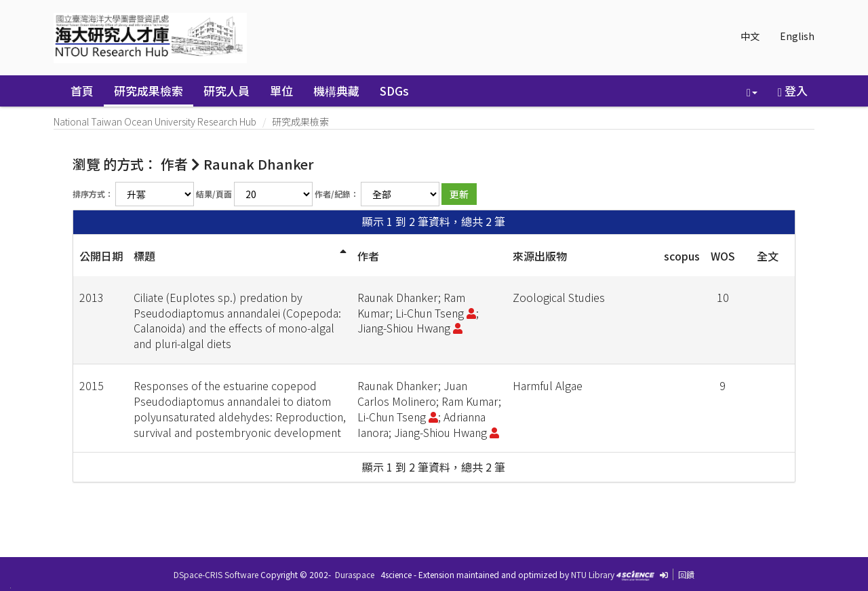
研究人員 (226, 91)
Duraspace (355, 574)
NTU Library (593, 574)
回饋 (686, 574)
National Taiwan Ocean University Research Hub (155, 121)
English (797, 36)
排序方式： (93, 194)
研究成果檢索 (149, 91)
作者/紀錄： (337, 194)
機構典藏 (336, 91)
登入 (793, 91)
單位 (281, 91)
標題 (144, 256)
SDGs (394, 91)
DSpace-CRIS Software (216, 574)
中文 (750, 36)
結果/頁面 (214, 194)
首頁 (82, 91)
